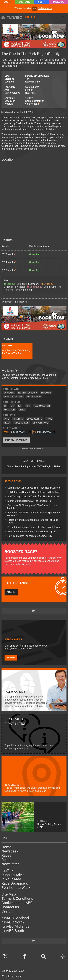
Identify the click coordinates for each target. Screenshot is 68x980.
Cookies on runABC (17, 903)
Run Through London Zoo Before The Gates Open (34, 497)
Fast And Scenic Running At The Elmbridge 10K (33, 532)
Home (6, 847)
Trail (49, 419)
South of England (13, 397)
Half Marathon (42, 406)
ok (35, 9)
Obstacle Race (40, 423)
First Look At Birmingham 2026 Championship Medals (32, 507)
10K (20, 406)
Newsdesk (10, 851)
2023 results (8, 270)
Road (7, 419)
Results (7, 860)
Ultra (22, 410)
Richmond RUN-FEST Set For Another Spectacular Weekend (34, 514)
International (34, 397)
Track (7, 423)
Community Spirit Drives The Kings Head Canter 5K (35, 488)
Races (6, 856)
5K (5, 406)
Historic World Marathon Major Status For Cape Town (33, 521)
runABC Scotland (15, 918)
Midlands (59, 2)
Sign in (11, 592)
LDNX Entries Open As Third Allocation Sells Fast (34, 492)
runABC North (13, 922)
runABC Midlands (15, 926)
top (34, 611)
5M (12, 406)
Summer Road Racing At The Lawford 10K (30, 501)
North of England (28, 393)
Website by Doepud (12, 976)
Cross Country (35, 419)
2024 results (8, 262)
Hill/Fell (18, 419)
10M (28, 406)
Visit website (32, 104)
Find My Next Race (16, 440)
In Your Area (11, 879)
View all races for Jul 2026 (19, 112)
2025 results (8, 254)
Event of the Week (16, 888)
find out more (45, 8)
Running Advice (14, 875)
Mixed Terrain (22, 423)
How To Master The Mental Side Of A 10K (30, 536)
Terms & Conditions (17, 899)
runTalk (7, 871)
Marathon (9, 410)
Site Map (9, 894)
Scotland (25, 2)
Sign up (11, 658)
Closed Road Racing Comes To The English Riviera (34, 527)
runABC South (13, 931)
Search (7, 911)
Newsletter (10, 864)
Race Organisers (15, 883)
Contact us (10, 907)
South (7, 2)
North (42, 2)
